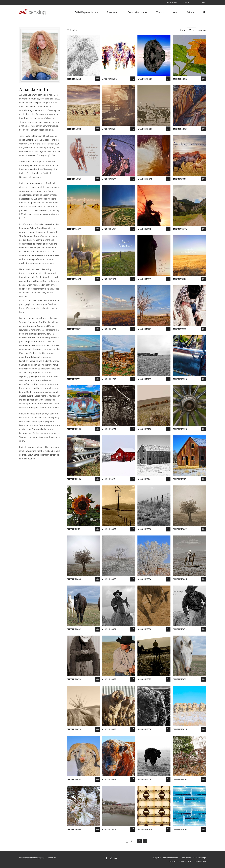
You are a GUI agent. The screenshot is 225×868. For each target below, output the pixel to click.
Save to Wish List (98, 79)
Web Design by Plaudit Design (194, 858)
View (183, 30)
